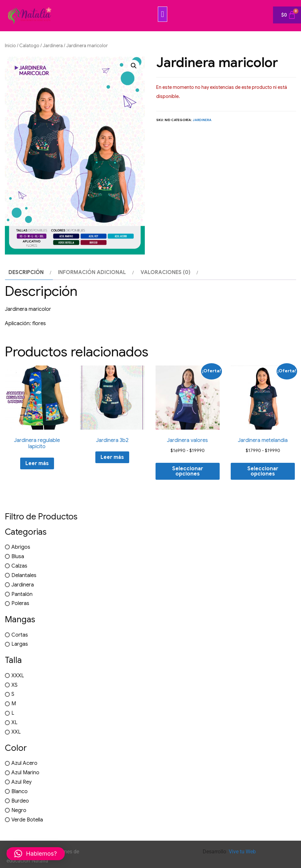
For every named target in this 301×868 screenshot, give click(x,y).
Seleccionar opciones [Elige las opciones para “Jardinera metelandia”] (263, 471)
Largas (20, 644)
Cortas (20, 635)
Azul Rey (21, 782)
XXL (16, 732)
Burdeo (20, 801)
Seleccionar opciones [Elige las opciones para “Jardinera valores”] (188, 471)
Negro (19, 810)
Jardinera (53, 46)
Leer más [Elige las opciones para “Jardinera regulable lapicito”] (37, 463)
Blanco (20, 792)
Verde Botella (27, 820)
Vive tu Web (242, 852)
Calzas (19, 566)
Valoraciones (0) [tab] (165, 272)
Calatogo (29, 46)
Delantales (24, 575)
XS (14, 685)
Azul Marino (25, 773)
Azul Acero (24, 763)
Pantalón (22, 594)
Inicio (10, 46)
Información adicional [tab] (92, 272)
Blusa (18, 557)
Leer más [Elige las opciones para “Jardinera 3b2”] (112, 457)
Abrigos (21, 547)
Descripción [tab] (26, 272)
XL (14, 723)
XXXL (18, 676)
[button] (163, 14)
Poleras (20, 603)
